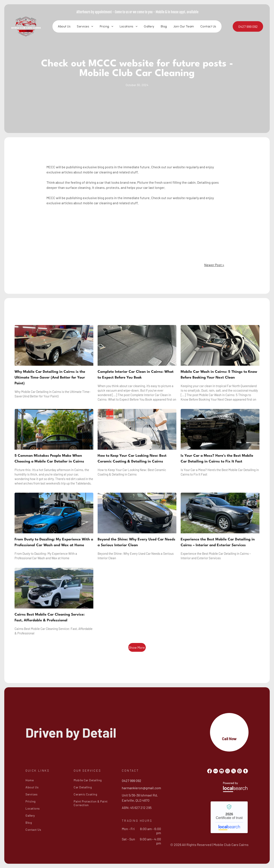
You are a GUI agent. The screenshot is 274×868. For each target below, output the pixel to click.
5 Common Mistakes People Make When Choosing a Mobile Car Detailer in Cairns (49, 459)
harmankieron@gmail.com (141, 788)
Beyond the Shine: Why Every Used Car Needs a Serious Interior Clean (136, 542)
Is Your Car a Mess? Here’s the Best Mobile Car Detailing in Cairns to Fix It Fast (217, 459)
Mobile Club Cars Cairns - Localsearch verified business (229, 817)
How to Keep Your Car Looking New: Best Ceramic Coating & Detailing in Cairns (132, 459)
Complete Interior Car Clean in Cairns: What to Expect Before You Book (136, 375)
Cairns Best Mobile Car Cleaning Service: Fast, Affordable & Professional (50, 617)
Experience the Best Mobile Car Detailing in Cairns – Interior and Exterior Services (218, 542)
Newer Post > (214, 265)
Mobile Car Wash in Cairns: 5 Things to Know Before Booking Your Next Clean (219, 375)
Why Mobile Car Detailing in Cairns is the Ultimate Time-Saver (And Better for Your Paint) (50, 378)
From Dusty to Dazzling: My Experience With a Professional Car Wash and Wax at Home (54, 542)
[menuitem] (64, 27)
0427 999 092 (132, 781)
